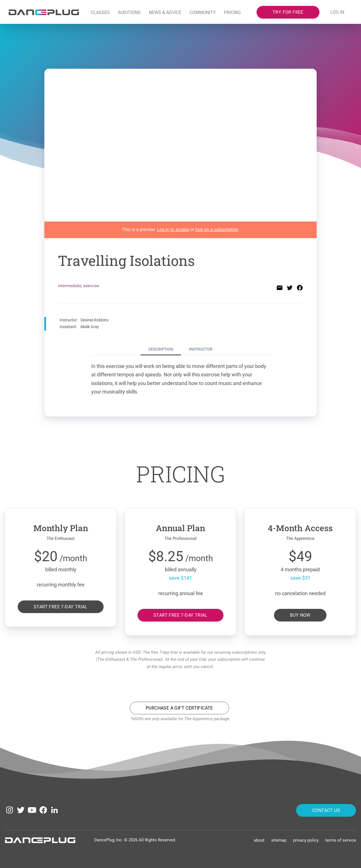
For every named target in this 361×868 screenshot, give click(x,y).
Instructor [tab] (201, 349)
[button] (165, 13)
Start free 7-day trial (61, 606)
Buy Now (300, 615)
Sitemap (279, 840)
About (259, 840)
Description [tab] (161, 349)
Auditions (129, 12)
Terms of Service (341, 840)
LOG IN (337, 12)
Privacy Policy (306, 840)
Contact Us (326, 810)
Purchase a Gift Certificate (179, 708)
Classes (100, 12)
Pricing (232, 12)
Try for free (288, 12)
